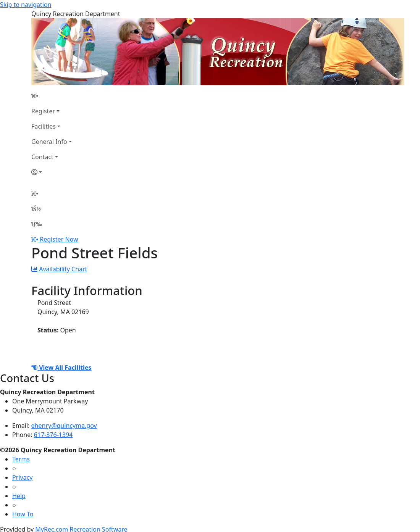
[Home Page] (52, 96)
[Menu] (37, 224)
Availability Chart (59, 269)
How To (23, 514)
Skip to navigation (26, 5)
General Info (49, 142)
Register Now (59, 239)
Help (19, 496)
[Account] (52, 172)
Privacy (22, 477)
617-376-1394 (53, 435)
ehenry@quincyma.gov (64, 426)
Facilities (44, 126)
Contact (42, 157)
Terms (21, 459)
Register (43, 111)
